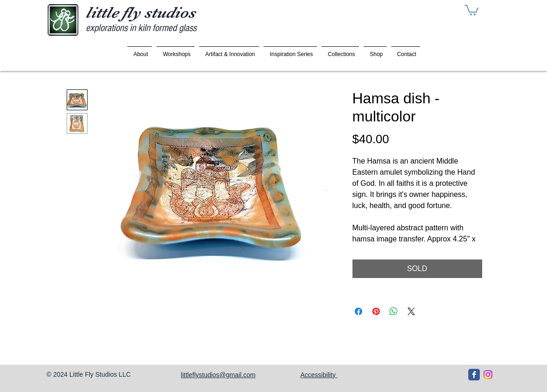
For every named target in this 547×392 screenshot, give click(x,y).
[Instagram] (488, 375)
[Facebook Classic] (474, 375)
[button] (472, 9)
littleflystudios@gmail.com (218, 375)
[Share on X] (411, 311)
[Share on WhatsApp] (394, 311)
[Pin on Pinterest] (376, 311)
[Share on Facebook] (358, 311)
